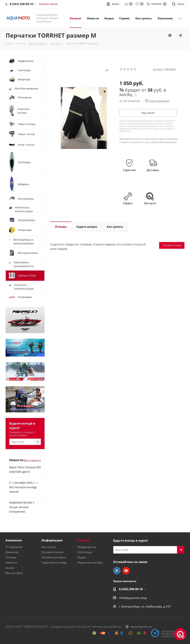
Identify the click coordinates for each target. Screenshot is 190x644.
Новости (11, 562)
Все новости (33, 460)
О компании (14, 547)
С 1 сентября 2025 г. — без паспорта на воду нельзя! (24, 487)
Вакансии (12, 552)
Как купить (49, 547)
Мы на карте (14, 573)
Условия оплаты (52, 552)
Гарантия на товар (54, 562)
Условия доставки (54, 557)
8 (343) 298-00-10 (131, 589)
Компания (14, 540)
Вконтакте (117, 571)
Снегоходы (85, 552)
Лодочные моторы (90, 562)
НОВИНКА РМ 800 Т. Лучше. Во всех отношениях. (22, 507)
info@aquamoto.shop (133, 598)
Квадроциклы (87, 547)
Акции (10, 568)
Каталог (84, 540)
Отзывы (11, 557)
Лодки (82, 557)
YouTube (126, 571)
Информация (52, 540)
